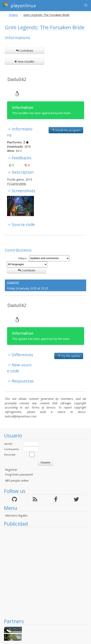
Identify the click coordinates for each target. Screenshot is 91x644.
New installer (25, 61)
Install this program (66, 130)
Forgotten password (19, 474)
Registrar (11, 470)
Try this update (69, 356)
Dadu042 (17, 79)
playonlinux (19, 5)
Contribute (25, 51)
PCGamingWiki (17, 184)
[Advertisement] (43, 573)
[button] (86, 5)
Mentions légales (16, 515)
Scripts (13, 15)
